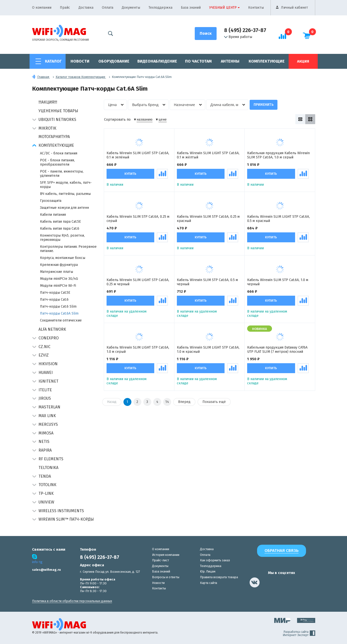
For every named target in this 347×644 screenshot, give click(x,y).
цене (163, 120)
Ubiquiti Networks (57, 120)
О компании (42, 8)
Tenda (45, 476)
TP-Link (46, 493)
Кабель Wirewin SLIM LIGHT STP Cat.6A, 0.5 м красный (278, 219)
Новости (80, 61)
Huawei (46, 373)
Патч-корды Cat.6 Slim (58, 306)
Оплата (108, 8)
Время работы (238, 37)
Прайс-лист (160, 560)
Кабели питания (53, 215)
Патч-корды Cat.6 (54, 300)
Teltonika (48, 468)
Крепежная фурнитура (59, 265)
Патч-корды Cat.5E (55, 293)
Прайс (65, 8)
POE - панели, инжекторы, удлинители (62, 174)
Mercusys (48, 424)
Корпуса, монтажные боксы (63, 258)
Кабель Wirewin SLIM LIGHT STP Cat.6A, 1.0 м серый (138, 350)
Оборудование (114, 61)
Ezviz (44, 355)
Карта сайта (209, 583)
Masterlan (49, 407)
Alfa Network (52, 329)
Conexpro (49, 338)
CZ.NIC (44, 347)
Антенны (230, 61)
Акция (303, 61)
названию (145, 120)
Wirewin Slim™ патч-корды (66, 519)
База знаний (191, 8)
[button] (34, 120)
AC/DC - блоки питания (59, 153)
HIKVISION (48, 364)
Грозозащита (51, 201)
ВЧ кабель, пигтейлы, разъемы (65, 194)
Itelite (45, 390)
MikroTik (47, 128)
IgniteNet (48, 381)
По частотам (198, 61)
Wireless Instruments (61, 511)
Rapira (45, 450)
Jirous (45, 398)
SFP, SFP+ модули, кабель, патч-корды (66, 185)
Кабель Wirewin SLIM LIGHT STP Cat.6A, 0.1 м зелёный (138, 155)
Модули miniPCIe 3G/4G (59, 279)
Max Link (47, 416)
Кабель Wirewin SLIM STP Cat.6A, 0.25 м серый (138, 219)
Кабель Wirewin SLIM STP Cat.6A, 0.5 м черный (207, 282)
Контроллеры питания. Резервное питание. (68, 249)
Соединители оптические (61, 320)
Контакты (256, 8)
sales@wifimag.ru (46, 570)
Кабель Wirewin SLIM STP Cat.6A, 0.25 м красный (208, 219)
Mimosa (46, 433)
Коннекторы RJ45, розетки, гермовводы (62, 238)
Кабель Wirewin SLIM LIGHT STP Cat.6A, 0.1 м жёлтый (208, 155)
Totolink (47, 485)
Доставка (86, 8)
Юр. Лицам (208, 571)
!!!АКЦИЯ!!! (48, 102)
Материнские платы (57, 272)
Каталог (53, 61)
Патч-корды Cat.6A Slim (59, 313)
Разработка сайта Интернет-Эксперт (299, 634)
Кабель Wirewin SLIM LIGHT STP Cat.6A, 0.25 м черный (138, 282)
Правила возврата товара (219, 577)
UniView (46, 502)
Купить (130, 174)
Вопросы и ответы (166, 577)
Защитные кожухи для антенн (64, 208)
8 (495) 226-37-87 (245, 30)
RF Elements (51, 459)
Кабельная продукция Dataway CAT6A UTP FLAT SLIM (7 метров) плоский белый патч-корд (277, 350)
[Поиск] (206, 34)
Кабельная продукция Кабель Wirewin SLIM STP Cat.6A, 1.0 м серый (278, 155)
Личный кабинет (294, 8)
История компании (166, 555)
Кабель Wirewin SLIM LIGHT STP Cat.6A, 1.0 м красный (208, 350)
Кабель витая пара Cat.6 (60, 229)
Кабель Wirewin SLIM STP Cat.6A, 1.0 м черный (278, 282)
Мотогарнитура (54, 137)
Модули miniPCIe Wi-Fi (58, 286)
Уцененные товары (58, 111)
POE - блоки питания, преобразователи (57, 162)
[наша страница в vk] (255, 582)
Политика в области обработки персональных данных (72, 601)
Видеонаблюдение (157, 61)
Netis (44, 442)
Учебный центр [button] (223, 8)
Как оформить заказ (215, 560)
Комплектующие (267, 61)
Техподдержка (160, 8)
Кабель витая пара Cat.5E (60, 222)
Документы (131, 8)
